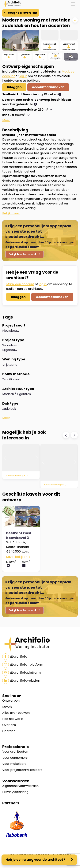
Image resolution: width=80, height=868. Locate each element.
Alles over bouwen (16, 713)
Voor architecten (15, 752)
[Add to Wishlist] (75, 20)
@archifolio (15, 657)
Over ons (9, 725)
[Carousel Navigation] (70, 435)
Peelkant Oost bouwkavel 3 (19, 535)
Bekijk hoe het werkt (25, 254)
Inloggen (14, 87)
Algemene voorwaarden (20, 786)
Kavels (7, 707)
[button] (60, 94)
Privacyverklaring (15, 792)
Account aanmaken (48, 87)
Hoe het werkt (13, 719)
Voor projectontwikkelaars (22, 770)
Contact (9, 731)
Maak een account (20, 284)
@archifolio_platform (23, 665)
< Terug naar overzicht (21, 13)
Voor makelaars (14, 764)
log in (23, 76)
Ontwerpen (11, 701)
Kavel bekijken (18, 557)
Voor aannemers (15, 758)
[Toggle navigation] (73, 4)
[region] (40, 45)
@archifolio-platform (22, 681)
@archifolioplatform (21, 673)
